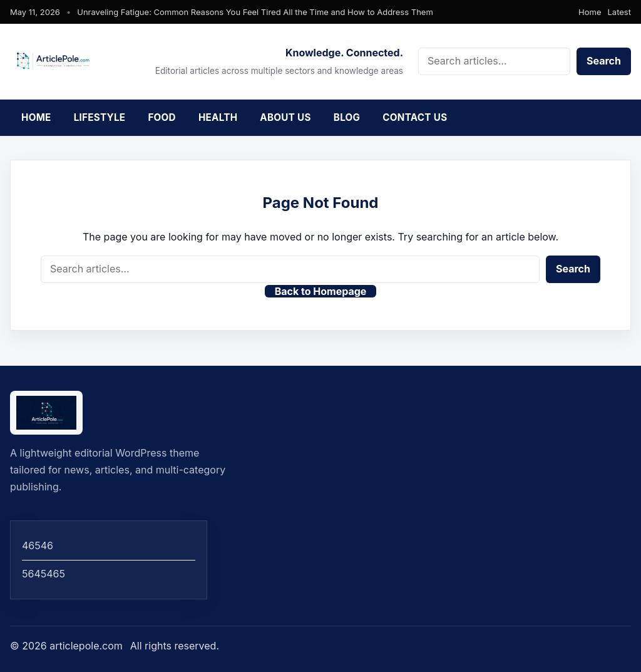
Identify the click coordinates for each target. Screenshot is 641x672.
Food (162, 117)
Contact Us (415, 117)
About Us (285, 117)
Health (218, 117)
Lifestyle (100, 117)
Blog (347, 117)
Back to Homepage (321, 291)
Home (590, 12)
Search (604, 61)
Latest (619, 12)
